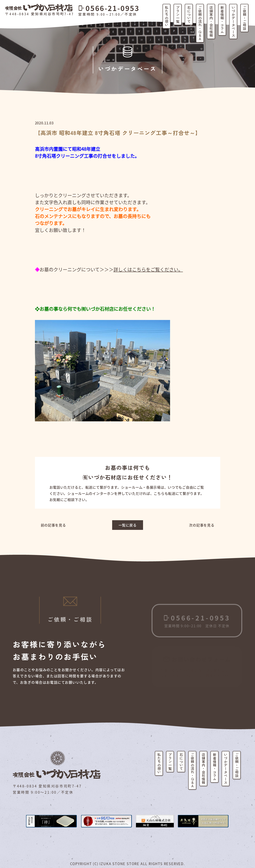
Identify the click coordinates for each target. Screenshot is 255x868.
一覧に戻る (128, 525)
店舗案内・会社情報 (211, 21)
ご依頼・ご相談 (245, 18)
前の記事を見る (53, 525)
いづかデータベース (233, 21)
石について (189, 14)
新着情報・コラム (222, 20)
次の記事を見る (202, 525)
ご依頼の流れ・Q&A (200, 23)
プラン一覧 (178, 14)
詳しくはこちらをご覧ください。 (148, 269)
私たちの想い (167, 16)
